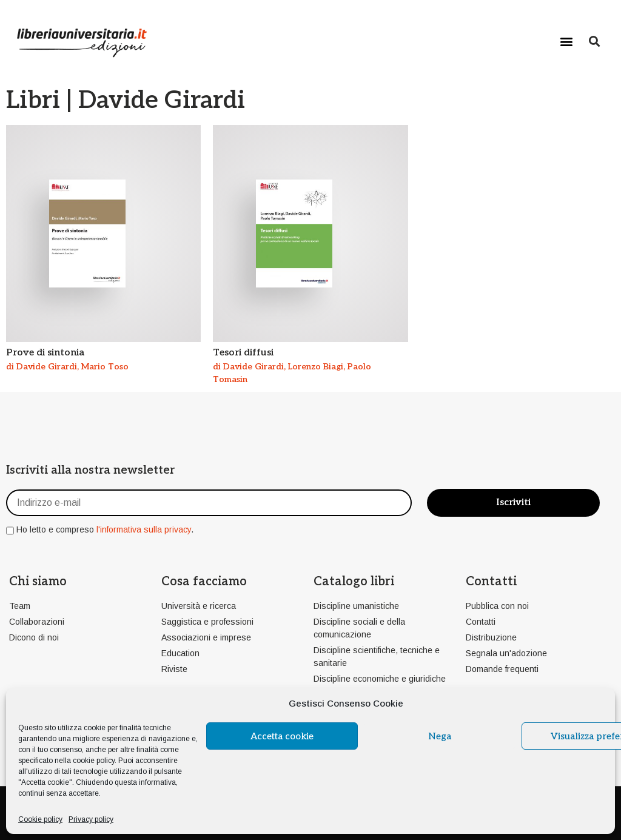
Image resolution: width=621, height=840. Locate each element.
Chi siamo (38, 582)
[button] (567, 41)
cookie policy (94, 761)
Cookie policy (40, 819)
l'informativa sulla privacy (144, 529)
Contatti (491, 582)
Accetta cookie (282, 736)
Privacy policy (91, 819)
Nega (440, 736)
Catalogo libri (354, 582)
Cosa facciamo (204, 582)
